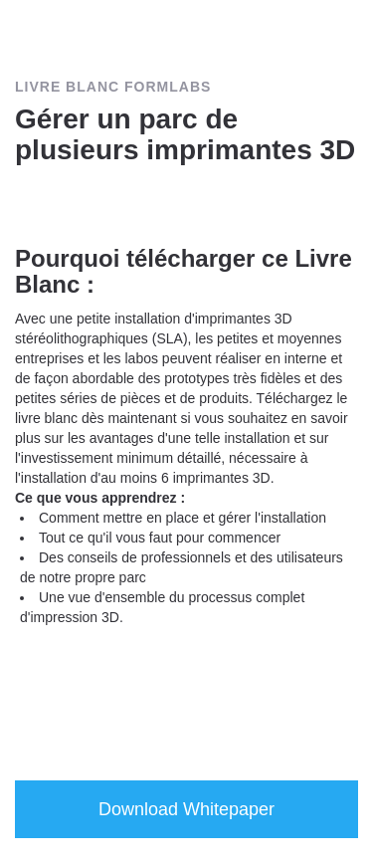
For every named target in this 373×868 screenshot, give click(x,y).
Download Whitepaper (186, 809)
